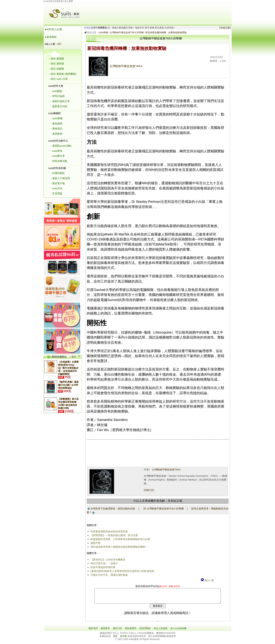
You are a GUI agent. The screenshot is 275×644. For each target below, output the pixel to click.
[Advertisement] (158, 11)
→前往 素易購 (56, 59)
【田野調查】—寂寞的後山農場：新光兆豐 (114, 535)
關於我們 (93, 631)
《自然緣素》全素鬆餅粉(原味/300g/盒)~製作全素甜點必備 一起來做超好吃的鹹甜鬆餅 (68, 368)
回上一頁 (207, 580)
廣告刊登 (117, 631)
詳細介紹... (149, 490)
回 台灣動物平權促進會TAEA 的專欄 (163, 509)
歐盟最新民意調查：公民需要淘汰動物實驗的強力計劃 (120, 539)
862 (59, 44)
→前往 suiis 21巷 (58, 79)
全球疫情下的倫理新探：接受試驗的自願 (110, 509)
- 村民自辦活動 (59, 161)
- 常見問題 (57, 194)
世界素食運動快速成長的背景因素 (109, 532)
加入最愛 (69, 1)
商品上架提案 (161, 631)
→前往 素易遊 (56, 64)
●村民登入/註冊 (54, 29)
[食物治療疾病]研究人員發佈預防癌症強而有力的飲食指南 (122, 571)
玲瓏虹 (87, 28)
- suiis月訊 (57, 188)
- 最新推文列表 (59, 106)
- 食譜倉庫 (57, 134)
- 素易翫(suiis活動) (61, 146)
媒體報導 (105, 631)
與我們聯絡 (145, 631)
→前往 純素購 (56, 69)
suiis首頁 (49, 1)
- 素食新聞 (57, 124)
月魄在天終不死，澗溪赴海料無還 (109, 575)
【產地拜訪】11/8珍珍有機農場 (107, 560)
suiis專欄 (102, 32)
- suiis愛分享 (58, 156)
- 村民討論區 (58, 96)
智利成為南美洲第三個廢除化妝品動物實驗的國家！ (118, 547)
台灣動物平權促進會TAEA (115, 66)
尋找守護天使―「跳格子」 (105, 563)
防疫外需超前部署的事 (102, 567)
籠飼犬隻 (95, 543)
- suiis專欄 (57, 118)
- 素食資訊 (57, 129)
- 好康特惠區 (58, 173)
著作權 (124, 639)
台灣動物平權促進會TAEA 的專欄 (126, 32)
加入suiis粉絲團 (178, 631)
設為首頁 (59, 1)
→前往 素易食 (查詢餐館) (62, 74)
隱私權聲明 (131, 631)
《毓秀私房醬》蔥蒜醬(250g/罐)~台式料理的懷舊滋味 (68, 385)
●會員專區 (51, 37)
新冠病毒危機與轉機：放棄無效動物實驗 (165, 32)
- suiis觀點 (57, 91)
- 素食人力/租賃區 (61, 178)
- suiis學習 (57, 151)
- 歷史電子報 (58, 183)
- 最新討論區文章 (60, 101)
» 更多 (73, 357)
